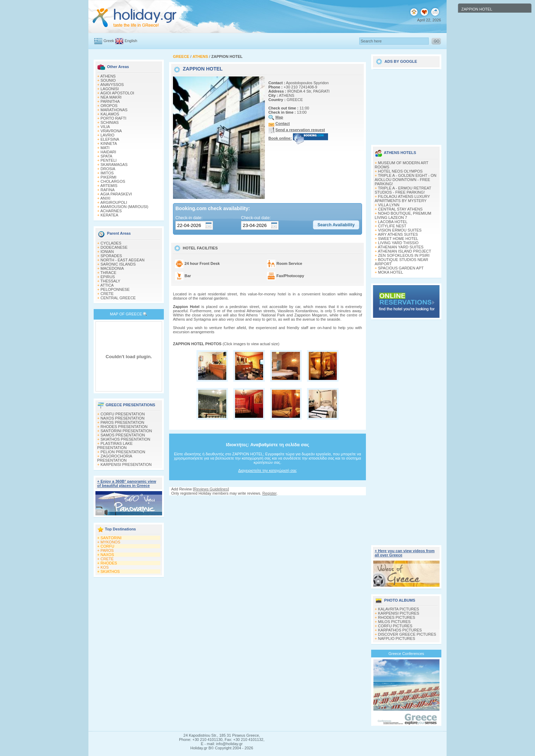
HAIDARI (109, 152)
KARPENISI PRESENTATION (126, 464)
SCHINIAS (110, 122)
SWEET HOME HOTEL (398, 239)
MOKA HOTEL (391, 272)
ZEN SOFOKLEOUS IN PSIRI (404, 255)
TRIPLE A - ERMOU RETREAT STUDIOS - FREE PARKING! (403, 190)
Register (269, 493)
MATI (105, 148)
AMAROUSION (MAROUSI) (124, 207)
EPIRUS (108, 277)
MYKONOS (111, 542)
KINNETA (109, 143)
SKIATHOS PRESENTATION (126, 439)
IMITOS (107, 173)
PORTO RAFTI (114, 118)
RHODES (109, 563)
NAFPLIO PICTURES (397, 638)
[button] (336, 225)
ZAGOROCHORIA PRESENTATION (115, 458)
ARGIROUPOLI (114, 202)
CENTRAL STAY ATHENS (400, 209)
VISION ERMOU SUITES (400, 230)
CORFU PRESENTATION (123, 414)
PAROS (107, 550)
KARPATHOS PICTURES (400, 630)
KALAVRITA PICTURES (399, 609)
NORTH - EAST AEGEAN (123, 260)
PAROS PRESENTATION (123, 422)
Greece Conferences (406, 654)
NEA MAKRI (111, 97)
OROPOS (109, 106)
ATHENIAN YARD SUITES (401, 247)
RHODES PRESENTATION (124, 427)
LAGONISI (110, 89)
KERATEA (110, 215)
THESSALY (110, 281)
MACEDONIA (112, 268)
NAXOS (108, 555)
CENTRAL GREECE (118, 298)
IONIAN (107, 252)
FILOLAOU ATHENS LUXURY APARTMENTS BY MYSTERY (402, 199)
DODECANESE (114, 247)
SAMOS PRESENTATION (123, 435)
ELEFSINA (110, 139)
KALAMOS (110, 114)
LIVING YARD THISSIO (399, 243)
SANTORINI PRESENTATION (126, 431)
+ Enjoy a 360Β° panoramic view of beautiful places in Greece (127, 483)
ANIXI (105, 198)
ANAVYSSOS (112, 85)
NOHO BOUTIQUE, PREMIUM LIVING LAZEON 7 (403, 215)
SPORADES (111, 256)
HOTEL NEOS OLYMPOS (400, 171)
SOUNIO (108, 80)
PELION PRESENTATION (123, 452)
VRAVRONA (111, 131)
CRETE (107, 294)
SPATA (107, 156)
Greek (109, 41)
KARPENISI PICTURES (399, 613)
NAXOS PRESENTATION (123, 418)
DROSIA (108, 169)
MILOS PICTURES (394, 622)
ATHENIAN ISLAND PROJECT (404, 251)
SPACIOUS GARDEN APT (401, 268)
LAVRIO (108, 135)
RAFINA (108, 190)
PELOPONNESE (115, 289)
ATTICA (107, 285)
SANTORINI (111, 538)
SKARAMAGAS (114, 165)
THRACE (108, 273)
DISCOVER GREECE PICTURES (407, 634)
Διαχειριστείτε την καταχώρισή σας (267, 470)
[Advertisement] (268, 502)
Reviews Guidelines (211, 489)
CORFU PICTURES (395, 626)
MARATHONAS (114, 110)
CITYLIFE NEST (392, 226)
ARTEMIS (109, 186)
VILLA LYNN (389, 205)
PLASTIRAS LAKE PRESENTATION (115, 446)
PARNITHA (110, 101)
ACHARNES (111, 211)
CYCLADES (111, 243)
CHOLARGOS (113, 181)
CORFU (108, 546)
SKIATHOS (110, 571)
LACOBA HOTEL (393, 222)
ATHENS (108, 76)
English (131, 41)
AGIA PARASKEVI (116, 194)
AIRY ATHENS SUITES (398, 234)
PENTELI (109, 160)
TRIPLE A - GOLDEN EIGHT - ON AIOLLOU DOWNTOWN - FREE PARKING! (406, 180)
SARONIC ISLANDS (118, 264)
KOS (105, 567)
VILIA (105, 127)
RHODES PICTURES (397, 617)
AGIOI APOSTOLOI (117, 93)
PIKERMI (109, 177)
